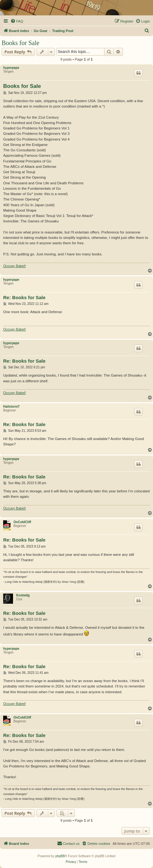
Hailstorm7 (11, 407)
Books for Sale (20, 43)
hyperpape (11, 68)
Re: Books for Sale (24, 297)
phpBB (60, 856)
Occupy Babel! (15, 266)
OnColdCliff (23, 522)
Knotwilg (23, 595)
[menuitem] (17, 21)
